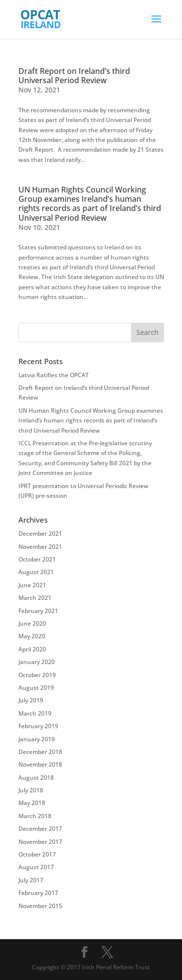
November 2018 (40, 764)
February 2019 (38, 726)
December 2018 (40, 752)
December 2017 (40, 829)
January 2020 (37, 662)
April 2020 (32, 649)
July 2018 (31, 790)
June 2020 (32, 623)
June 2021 (32, 585)
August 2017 (36, 867)
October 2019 (37, 675)
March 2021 (35, 598)
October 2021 (37, 559)
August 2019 (36, 688)
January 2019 (37, 739)
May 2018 (32, 803)
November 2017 (40, 842)
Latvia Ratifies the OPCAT (54, 375)
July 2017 (31, 880)
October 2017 (37, 854)
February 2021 (38, 611)
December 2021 (40, 534)
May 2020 (32, 636)
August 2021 (36, 572)
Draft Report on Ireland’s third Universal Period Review (74, 76)
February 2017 (38, 893)
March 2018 (35, 816)
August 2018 (36, 778)
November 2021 (40, 547)
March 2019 (35, 713)
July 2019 (31, 700)
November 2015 (40, 906)
